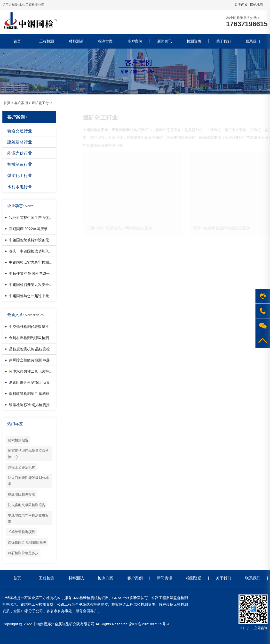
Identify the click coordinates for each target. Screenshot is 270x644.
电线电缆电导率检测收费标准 (28, 518)
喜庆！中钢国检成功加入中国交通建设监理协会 (47, 251)
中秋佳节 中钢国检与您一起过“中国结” (40, 273)
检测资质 (194, 41)
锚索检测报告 (18, 440)
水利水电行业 (20, 187)
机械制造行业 (20, 164)
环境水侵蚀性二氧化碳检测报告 (34, 371)
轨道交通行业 (20, 131)
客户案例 (135, 41)
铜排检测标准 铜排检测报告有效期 (37, 405)
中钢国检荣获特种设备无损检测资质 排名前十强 (48, 240)
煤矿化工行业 (42, 103)
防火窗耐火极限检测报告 (27, 505)
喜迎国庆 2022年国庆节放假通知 (36, 229)
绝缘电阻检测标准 (22, 494)
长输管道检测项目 (22, 532)
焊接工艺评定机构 (22, 467)
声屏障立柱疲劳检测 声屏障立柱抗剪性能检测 (46, 360)
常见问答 (241, 5)
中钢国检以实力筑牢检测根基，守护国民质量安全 (49, 262)
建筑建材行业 (20, 142)
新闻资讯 (165, 41)
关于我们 (223, 41)
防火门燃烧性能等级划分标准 (28, 481)
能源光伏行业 (20, 153)
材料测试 (76, 41)
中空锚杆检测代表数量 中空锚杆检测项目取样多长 (49, 326)
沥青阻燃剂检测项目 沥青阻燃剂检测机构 (42, 382)
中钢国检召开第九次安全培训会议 (36, 284)
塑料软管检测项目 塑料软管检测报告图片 (42, 393)
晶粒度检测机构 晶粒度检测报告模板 (38, 349)
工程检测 (47, 41)
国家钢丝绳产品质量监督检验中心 (28, 453)
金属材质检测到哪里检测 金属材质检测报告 (44, 338)
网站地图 (256, 5)
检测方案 (105, 41)
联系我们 (253, 41)
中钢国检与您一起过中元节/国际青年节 (41, 296)
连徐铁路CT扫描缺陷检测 (27, 542)
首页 (17, 41)
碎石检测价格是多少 (23, 553)
